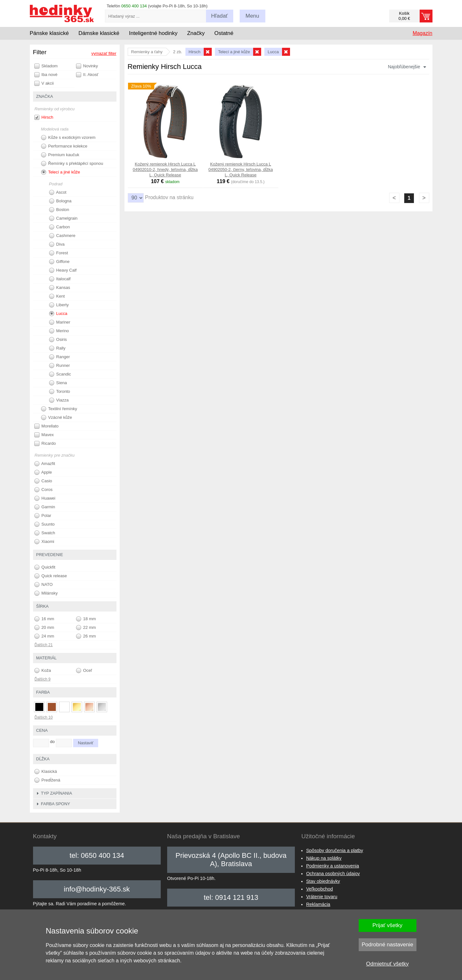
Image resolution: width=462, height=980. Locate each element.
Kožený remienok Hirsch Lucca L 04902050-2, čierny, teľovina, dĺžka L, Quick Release (241, 169)
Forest (59, 253)
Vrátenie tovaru (322, 897)
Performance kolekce (64, 146)
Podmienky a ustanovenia (333, 866)
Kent (57, 296)
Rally (57, 348)
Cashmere (62, 236)
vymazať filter (104, 53)
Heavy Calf (63, 270)
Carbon (60, 227)
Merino (59, 331)
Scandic (60, 374)
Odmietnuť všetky (387, 964)
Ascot (58, 192)
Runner (60, 366)
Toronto (60, 392)
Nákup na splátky (324, 858)
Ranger (60, 357)
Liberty (59, 305)
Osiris (58, 340)
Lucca (58, 314)
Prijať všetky (387, 925)
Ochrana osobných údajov (333, 874)
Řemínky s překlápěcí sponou (72, 164)
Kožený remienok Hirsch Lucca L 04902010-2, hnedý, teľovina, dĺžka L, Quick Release (165, 169)
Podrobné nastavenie (387, 945)
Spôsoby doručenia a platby (335, 850)
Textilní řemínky (59, 409)
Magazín (422, 33)
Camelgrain (63, 218)
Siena (58, 383)
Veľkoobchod (319, 889)
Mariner (60, 322)
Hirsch (44, 117)
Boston (59, 210)
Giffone (59, 262)
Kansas (60, 288)
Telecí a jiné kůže (61, 172)
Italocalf (60, 279)
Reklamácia (318, 904)
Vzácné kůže (57, 418)
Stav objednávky (323, 881)
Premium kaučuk (60, 155)
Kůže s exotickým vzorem (68, 138)
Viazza (59, 400)
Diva (57, 244)
